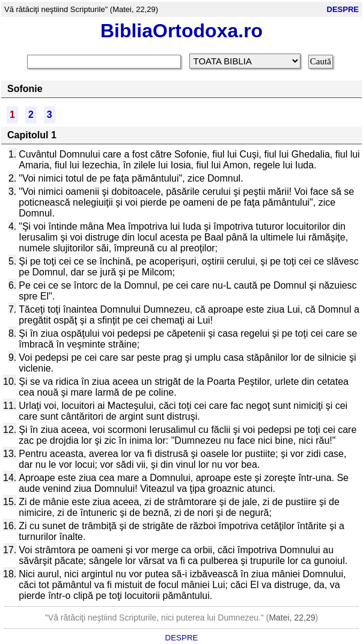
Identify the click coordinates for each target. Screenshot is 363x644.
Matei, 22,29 (292, 618)
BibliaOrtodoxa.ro (181, 31)
